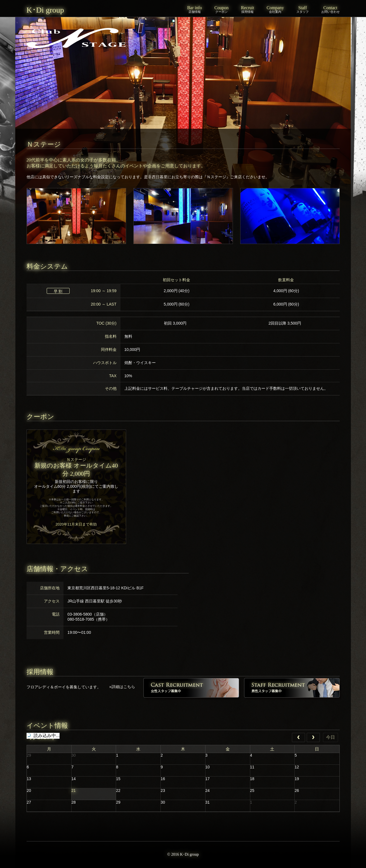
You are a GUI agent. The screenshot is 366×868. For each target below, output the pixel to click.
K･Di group (45, 10)
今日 (330, 737)
